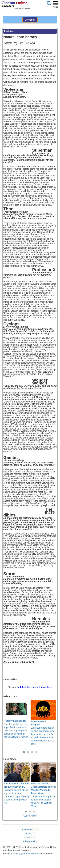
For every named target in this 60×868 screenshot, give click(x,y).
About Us (30, 833)
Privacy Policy (30, 841)
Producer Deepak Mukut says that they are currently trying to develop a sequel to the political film (17, 783)
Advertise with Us (30, 829)
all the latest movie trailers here (35, 687)
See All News (30, 816)
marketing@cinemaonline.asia (26, 854)
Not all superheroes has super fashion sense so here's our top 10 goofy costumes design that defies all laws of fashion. (17, 719)
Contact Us (30, 837)
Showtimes (30, 20)
